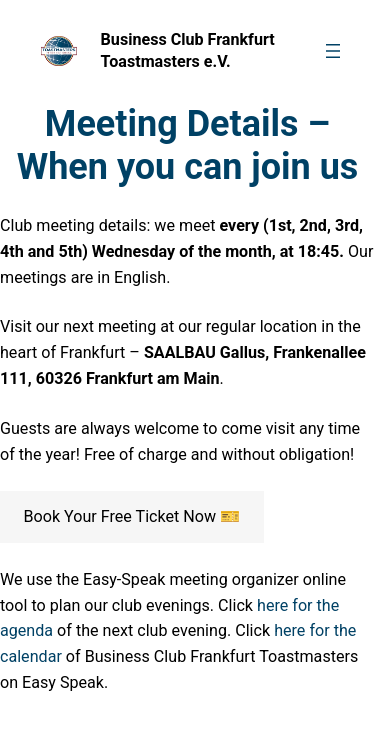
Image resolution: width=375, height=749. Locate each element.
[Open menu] (333, 51)
